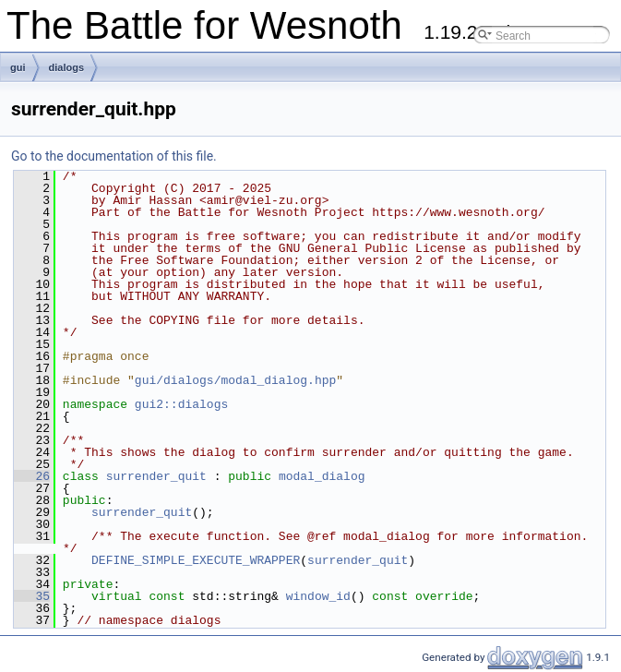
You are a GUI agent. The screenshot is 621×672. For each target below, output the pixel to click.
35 (32, 596)
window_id (318, 596)
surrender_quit (156, 476)
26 (32, 476)
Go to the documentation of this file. (114, 156)
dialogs (67, 67)
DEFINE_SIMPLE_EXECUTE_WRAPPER (196, 560)
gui (18, 67)
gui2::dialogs (181, 404)
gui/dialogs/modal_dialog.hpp (235, 380)
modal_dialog (322, 476)
